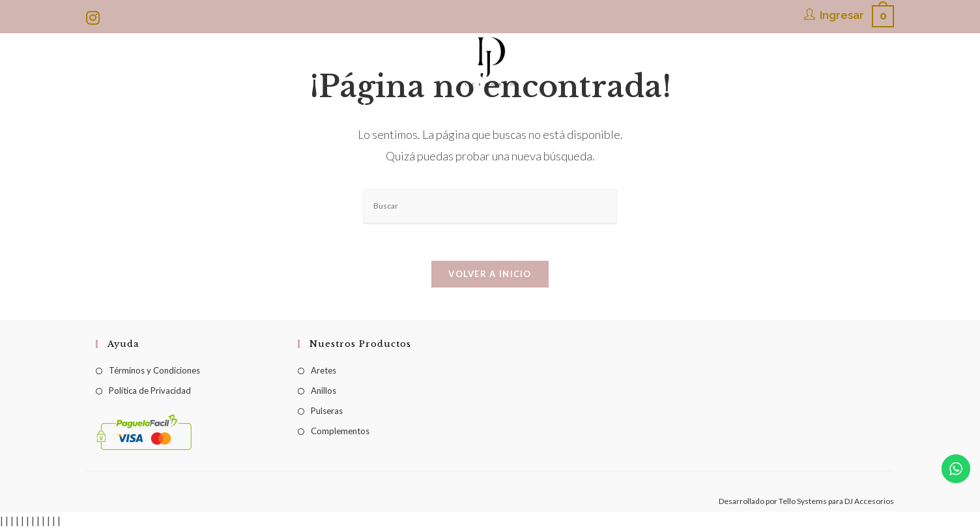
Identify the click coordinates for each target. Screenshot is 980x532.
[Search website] (752, 105)
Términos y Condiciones (154, 373)
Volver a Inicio (490, 276)
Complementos (340, 434)
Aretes (324, 373)
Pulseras (327, 413)
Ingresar (842, 15)
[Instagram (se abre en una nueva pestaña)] (95, 18)
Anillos (324, 393)
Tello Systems (803, 504)
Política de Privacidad (150, 393)
